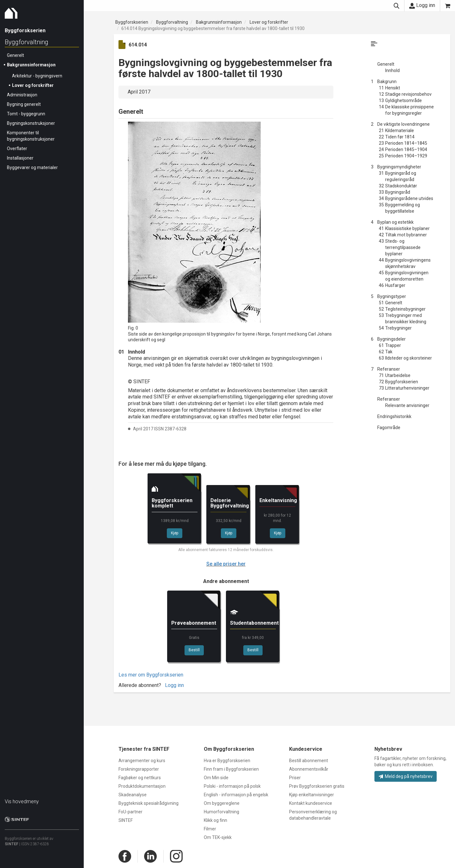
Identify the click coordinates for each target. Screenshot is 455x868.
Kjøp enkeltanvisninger (312, 795)
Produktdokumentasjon (142, 786)
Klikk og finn (215, 820)
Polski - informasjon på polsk (232, 786)
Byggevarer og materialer (32, 167)
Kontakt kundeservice (311, 803)
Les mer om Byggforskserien (151, 675)
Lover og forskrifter (33, 85)
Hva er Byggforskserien (227, 761)
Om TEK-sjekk (218, 837)
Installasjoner (20, 158)
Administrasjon (22, 95)
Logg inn (422, 5)
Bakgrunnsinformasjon (31, 65)
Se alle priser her (226, 564)
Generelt (15, 55)
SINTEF (12, 844)
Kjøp (175, 533)
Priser (295, 778)
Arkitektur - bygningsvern (37, 76)
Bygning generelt (24, 104)
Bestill (194, 650)
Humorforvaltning (221, 812)
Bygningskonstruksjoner (31, 123)
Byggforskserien (132, 22)
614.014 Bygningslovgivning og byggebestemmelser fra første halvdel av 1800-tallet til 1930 (213, 28)
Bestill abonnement (309, 761)
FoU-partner (130, 812)
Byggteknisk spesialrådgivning (149, 803)
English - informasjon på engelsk (236, 795)
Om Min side (216, 778)
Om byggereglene (222, 803)
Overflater (17, 149)
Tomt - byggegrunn (26, 114)
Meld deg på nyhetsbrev (406, 776)
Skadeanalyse (133, 795)
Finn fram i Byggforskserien (231, 769)
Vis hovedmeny (22, 801)
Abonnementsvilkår (309, 769)
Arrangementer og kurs (142, 761)
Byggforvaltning (27, 42)
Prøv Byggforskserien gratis (317, 786)
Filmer (210, 829)
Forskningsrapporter (139, 769)
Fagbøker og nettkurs (140, 778)
